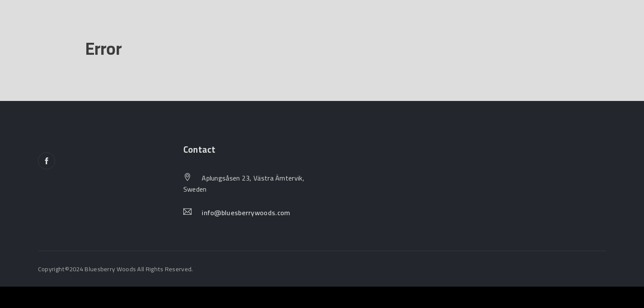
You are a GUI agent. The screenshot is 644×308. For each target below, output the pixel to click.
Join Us (200, 27)
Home (50, 27)
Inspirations (262, 27)
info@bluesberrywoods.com (246, 213)
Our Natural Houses (123, 27)
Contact (328, 27)
